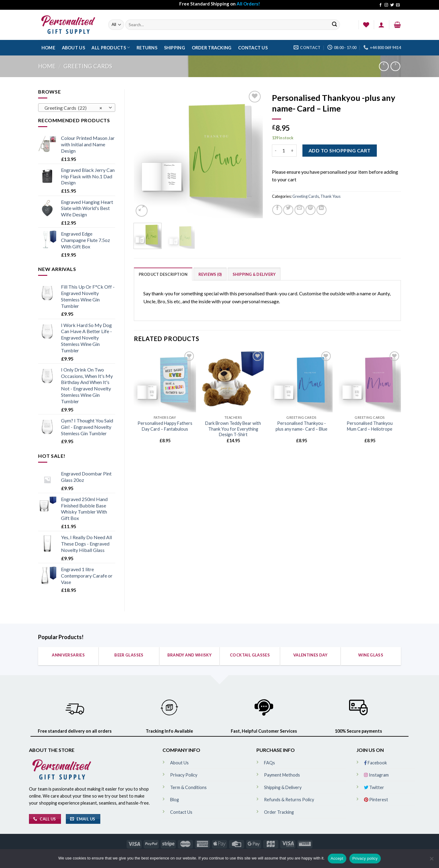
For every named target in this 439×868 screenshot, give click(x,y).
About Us (73, 48)
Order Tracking (212, 48)
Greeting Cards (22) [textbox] (73, 108)
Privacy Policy (184, 775)
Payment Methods (282, 775)
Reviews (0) (210, 274)
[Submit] (334, 25)
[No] (431, 860)
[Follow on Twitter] (392, 5)
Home (48, 48)
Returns (147, 48)
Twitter (374, 787)
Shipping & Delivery (254, 274)
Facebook (375, 763)
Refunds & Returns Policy (289, 800)
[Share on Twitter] (288, 210)
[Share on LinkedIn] (321, 210)
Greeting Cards (88, 66)
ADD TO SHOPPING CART (340, 150)
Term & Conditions (188, 787)
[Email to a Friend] (300, 210)
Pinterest (376, 800)
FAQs (269, 763)
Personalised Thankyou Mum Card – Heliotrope (370, 426)
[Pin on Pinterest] (311, 210)
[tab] (163, 274)
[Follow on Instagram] (386, 5)
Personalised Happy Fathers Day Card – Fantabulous (165, 426)
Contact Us (253, 48)
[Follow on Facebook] (380, 5)
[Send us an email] (398, 5)
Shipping (175, 48)
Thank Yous (330, 196)
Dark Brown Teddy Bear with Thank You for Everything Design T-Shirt (233, 429)
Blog (175, 800)
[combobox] (77, 108)
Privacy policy (365, 858)
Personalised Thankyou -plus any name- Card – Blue (302, 426)
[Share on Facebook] (277, 210)
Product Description (163, 274)
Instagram (376, 775)
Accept (337, 858)
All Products (111, 47)
